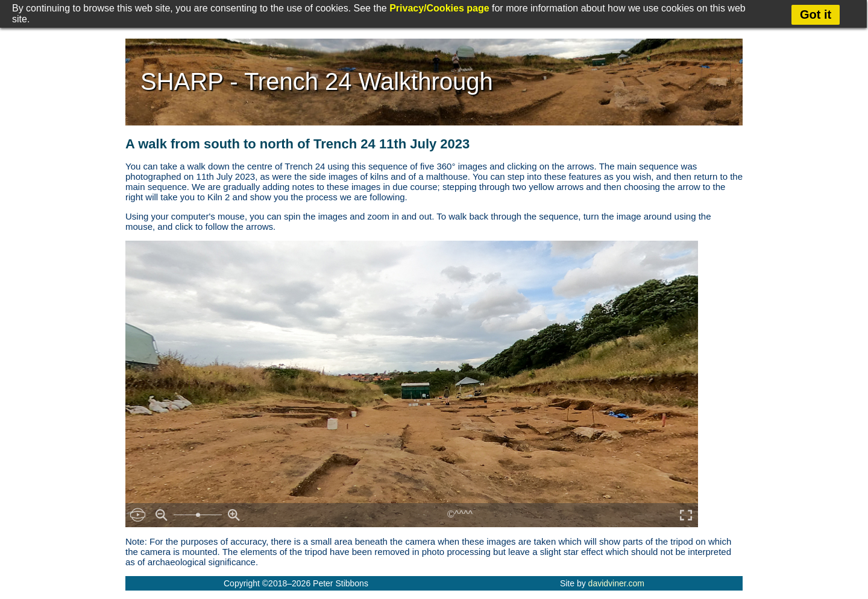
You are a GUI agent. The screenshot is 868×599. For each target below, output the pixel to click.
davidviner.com (616, 583)
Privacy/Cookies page (439, 8)
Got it (816, 14)
